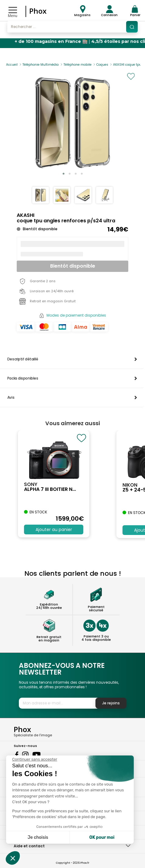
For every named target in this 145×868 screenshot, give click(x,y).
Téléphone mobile (78, 65)
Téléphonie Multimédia (41, 65)
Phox (38, 11)
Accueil (12, 65)
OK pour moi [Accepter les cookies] (102, 837)
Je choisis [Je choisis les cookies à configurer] (38, 837)
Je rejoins (111, 703)
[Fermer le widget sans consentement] (35, 759)
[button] (64, 174)
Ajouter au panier (54, 529)
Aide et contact (29, 846)
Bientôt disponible (73, 266)
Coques (102, 65)
